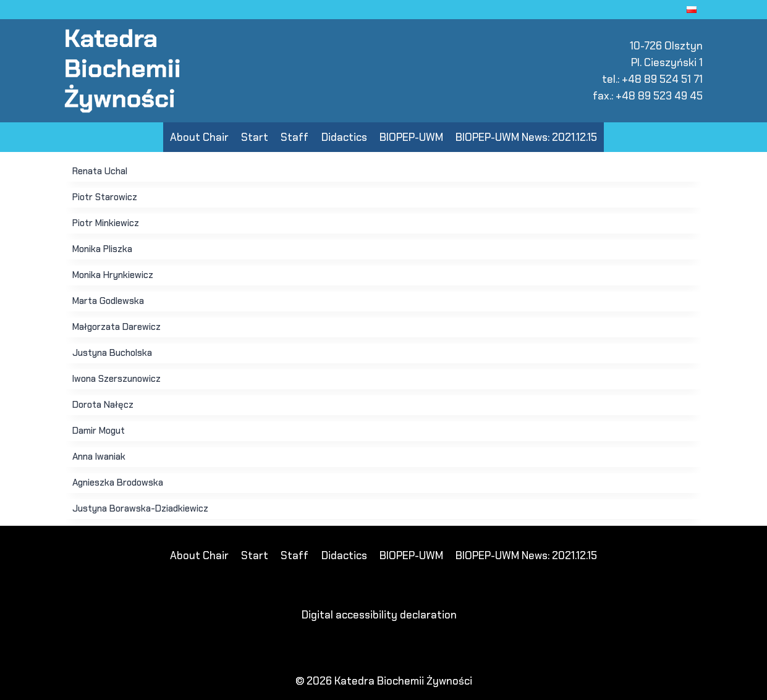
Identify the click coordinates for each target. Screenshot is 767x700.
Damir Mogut (99, 431)
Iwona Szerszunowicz (117, 379)
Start (255, 137)
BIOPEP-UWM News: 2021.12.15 (526, 137)
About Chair (199, 137)
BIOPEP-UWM (411, 137)
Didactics (344, 137)
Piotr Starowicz (105, 197)
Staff (295, 137)
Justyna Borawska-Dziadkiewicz (140, 508)
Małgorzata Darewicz (117, 327)
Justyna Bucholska (112, 353)
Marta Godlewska (108, 301)
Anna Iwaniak (99, 457)
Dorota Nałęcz (103, 405)
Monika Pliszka (102, 249)
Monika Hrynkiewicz (113, 275)
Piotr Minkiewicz (106, 223)
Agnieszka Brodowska (118, 483)
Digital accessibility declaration (379, 615)
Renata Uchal (100, 171)
